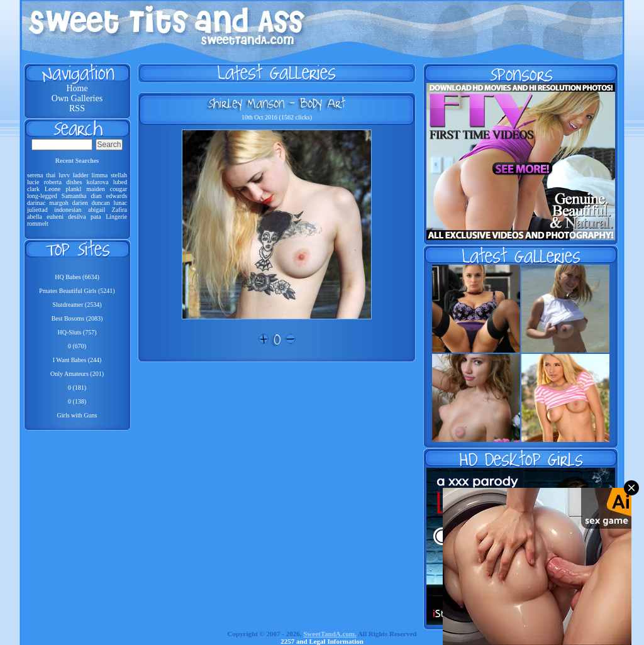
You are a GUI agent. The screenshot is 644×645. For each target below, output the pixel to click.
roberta (53, 182)
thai (51, 175)
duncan (101, 203)
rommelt (38, 223)
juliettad (37, 210)
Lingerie (116, 217)
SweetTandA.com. (330, 634)
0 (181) (77, 388)
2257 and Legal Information (322, 641)
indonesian (68, 210)
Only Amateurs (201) (77, 374)
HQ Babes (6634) (77, 277)
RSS (77, 108)
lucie (33, 182)
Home (77, 88)
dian (96, 196)
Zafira (119, 210)
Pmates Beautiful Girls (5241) (77, 291)
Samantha (74, 196)
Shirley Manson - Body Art (277, 103)
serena (35, 175)
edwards (117, 196)
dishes (74, 182)
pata (96, 217)
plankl (73, 189)
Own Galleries (77, 98)
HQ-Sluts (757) (77, 332)
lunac (120, 203)
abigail (97, 210)
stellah (119, 175)
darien (80, 203)
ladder (81, 175)
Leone (53, 189)
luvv (64, 175)
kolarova (98, 182)
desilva (77, 217)
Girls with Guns (77, 415)
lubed (120, 182)
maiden (95, 189)
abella (35, 217)
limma (100, 175)
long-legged (42, 196)
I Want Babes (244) (77, 360)
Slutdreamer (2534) (77, 305)
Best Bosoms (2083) (77, 318)
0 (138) (77, 401)
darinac (36, 203)
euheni (55, 217)
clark (33, 189)
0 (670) (77, 346)
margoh (58, 203)
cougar (119, 189)
